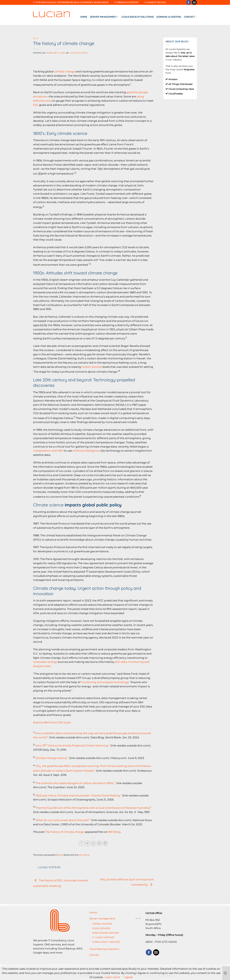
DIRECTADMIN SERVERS (106, 933)
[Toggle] (139, 919)
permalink (84, 855)
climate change (65, 71)
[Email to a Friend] (94, 843)
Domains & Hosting (169, 17)
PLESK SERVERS (101, 928)
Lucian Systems (79, 53)
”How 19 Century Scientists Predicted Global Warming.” (72, 746)
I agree (128, 977)
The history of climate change (65, 832)
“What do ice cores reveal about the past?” (63, 820)
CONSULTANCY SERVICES (106, 942)
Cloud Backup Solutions (138, 17)
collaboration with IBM (48, 451)
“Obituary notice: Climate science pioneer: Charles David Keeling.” (78, 795)
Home (84, 17)
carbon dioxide (92, 367)
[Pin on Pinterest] (99, 843)
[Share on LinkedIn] (105, 843)
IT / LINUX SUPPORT (103, 937)
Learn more (112, 977)
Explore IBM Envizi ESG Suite (52, 722)
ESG (36, 105)
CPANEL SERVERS (102, 924)
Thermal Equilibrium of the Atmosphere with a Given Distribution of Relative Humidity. (93, 808)
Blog (36, 38)
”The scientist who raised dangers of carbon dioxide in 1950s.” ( (75, 783)
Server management (104, 17)
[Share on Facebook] (82, 843)
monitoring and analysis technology (105, 682)
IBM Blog (114, 832)
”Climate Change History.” (51, 758)
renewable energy (45, 662)
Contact (190, 17)
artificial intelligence (86, 451)
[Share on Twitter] (88, 843)
